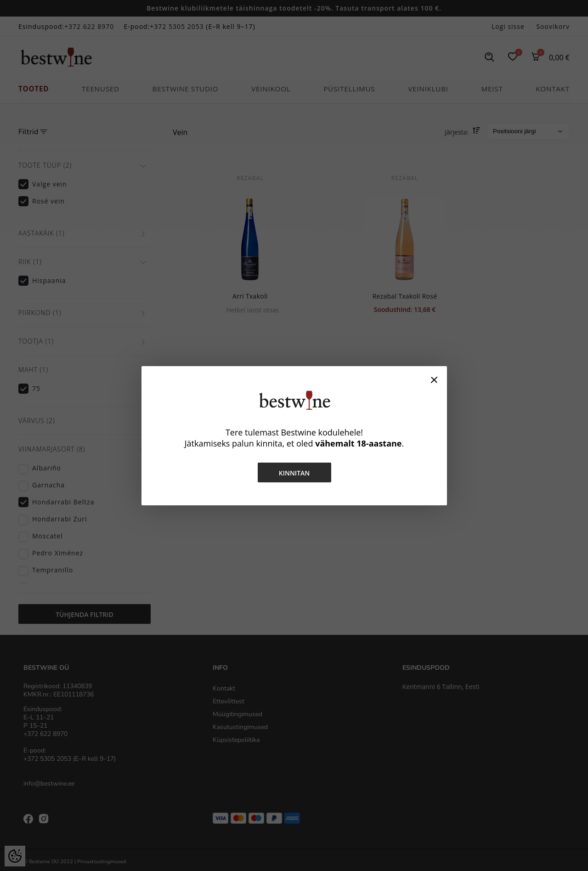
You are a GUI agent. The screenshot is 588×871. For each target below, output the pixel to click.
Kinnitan (294, 473)
